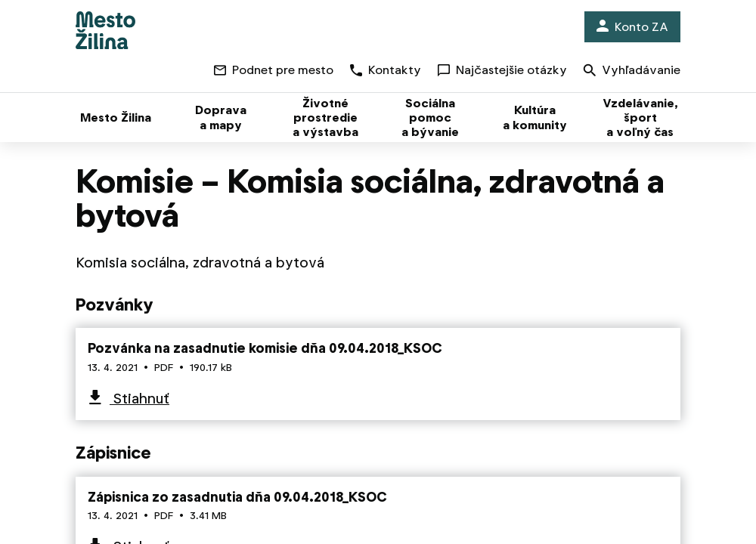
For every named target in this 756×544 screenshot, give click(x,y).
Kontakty (386, 70)
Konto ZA (632, 27)
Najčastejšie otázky (502, 70)
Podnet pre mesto (274, 70)
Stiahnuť (139, 399)
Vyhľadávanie (632, 71)
